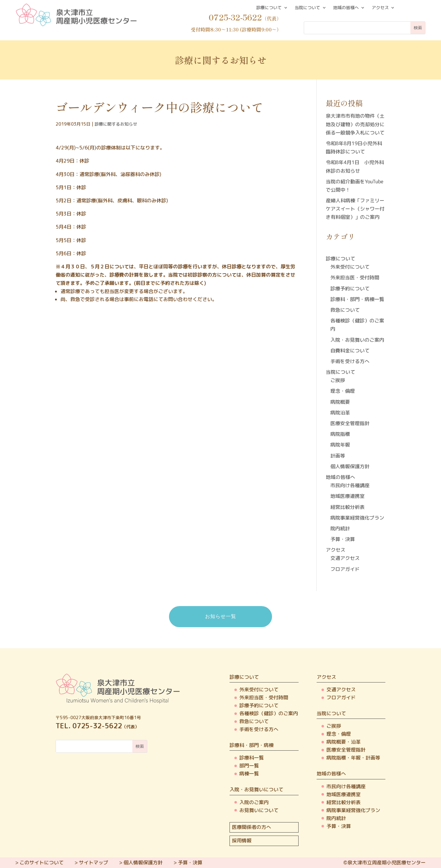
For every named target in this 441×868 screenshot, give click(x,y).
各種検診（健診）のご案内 (269, 713)
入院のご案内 (254, 802)
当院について (307, 8)
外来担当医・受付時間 (355, 278)
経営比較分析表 (347, 507)
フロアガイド (345, 569)
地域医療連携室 (347, 496)
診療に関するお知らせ (116, 124)
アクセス (380, 8)
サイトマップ (94, 862)
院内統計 (340, 528)
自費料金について (350, 351)
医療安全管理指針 (350, 423)
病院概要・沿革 (344, 742)
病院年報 (340, 445)
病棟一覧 (249, 774)
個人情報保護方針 (350, 466)
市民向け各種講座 (350, 485)
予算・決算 (343, 539)
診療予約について (350, 289)
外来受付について (350, 267)
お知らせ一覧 (221, 616)
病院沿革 (340, 413)
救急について (345, 310)
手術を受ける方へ (350, 361)
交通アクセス (345, 558)
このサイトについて (42, 862)
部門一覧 (249, 766)
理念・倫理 (343, 391)
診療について (269, 8)
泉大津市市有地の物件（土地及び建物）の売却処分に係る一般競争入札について (355, 124)
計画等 (338, 456)
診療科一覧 (252, 758)
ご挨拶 (338, 380)
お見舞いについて (259, 810)
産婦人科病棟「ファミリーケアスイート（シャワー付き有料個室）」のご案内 (355, 209)
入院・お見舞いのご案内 (357, 340)
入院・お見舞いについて (256, 789)
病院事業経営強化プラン (357, 518)
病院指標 (340, 434)
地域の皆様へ (346, 8)
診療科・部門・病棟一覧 (357, 299)
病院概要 (340, 402)
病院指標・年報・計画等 (353, 758)
